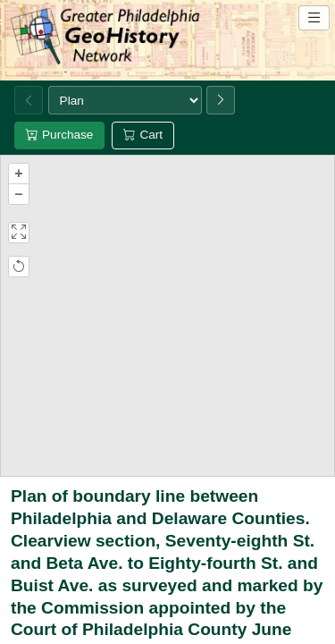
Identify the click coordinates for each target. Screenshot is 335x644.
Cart (143, 135)
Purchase (59, 135)
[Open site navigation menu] (314, 18)
